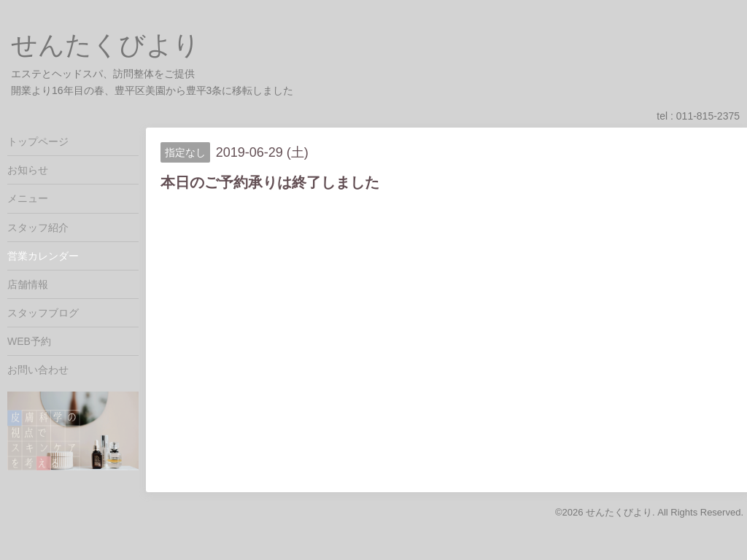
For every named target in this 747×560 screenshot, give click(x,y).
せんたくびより (105, 45)
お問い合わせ (38, 370)
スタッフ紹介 (38, 227)
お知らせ (28, 170)
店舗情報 (28, 284)
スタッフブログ (43, 313)
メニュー (28, 198)
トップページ (38, 141)
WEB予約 (29, 341)
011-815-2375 (708, 116)
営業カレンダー (43, 256)
